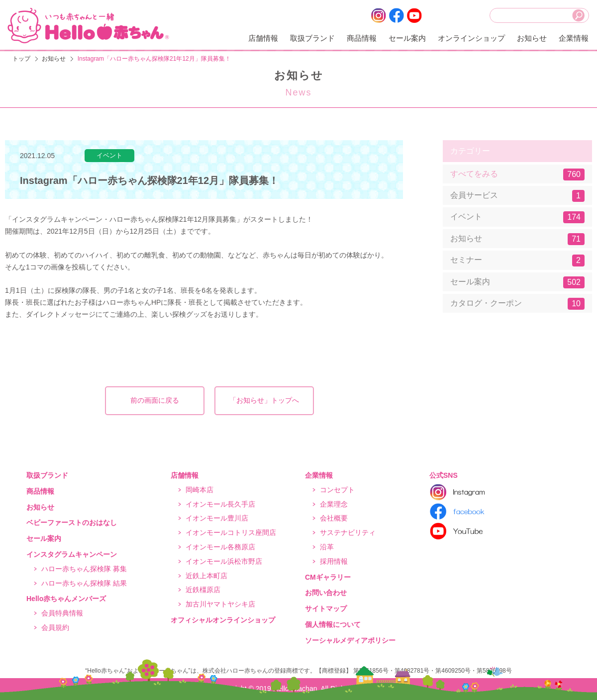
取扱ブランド (312, 38)
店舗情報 (263, 38)
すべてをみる (517, 175)
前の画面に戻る (155, 400)
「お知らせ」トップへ (264, 400)
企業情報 (574, 38)
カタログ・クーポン (517, 304)
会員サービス (517, 196)
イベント (517, 217)
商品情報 (362, 38)
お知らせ (532, 38)
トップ (21, 59)
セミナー (517, 261)
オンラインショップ (471, 38)
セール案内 (407, 38)
